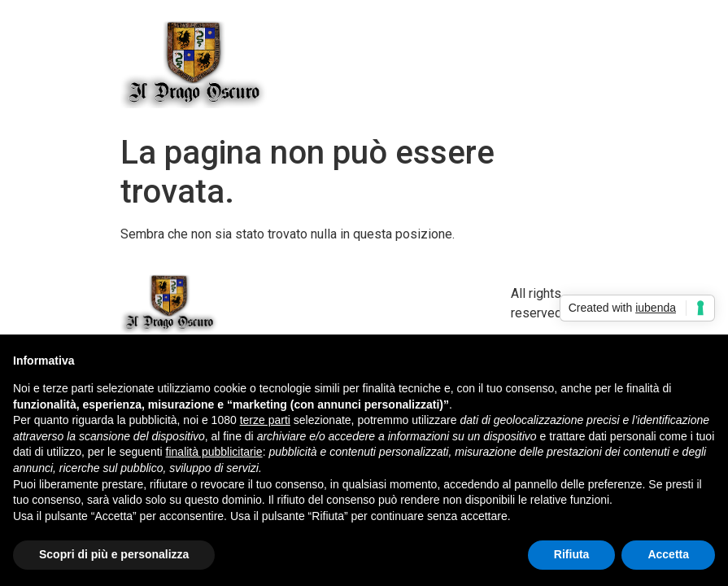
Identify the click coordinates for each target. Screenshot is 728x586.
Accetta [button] (668, 554)
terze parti (265, 420)
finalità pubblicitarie (214, 452)
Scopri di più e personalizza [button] (114, 554)
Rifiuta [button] (572, 554)
